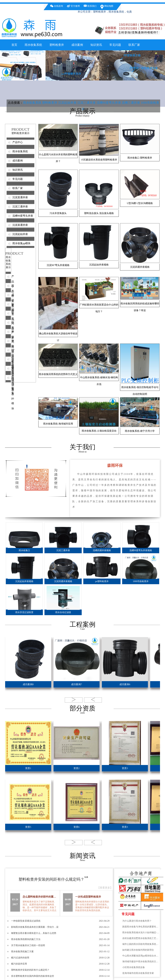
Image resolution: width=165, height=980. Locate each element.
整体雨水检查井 (9, 341)
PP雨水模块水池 (9, 350)
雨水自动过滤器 (9, 359)
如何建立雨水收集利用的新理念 (138, 950)
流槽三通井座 (131, 103)
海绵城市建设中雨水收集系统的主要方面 (141, 962)
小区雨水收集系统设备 (134, 967)
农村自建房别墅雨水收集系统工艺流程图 (141, 938)
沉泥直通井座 (20, 197)
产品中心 (18, 142)
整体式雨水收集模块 (9, 332)
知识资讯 (96, 45)
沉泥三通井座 (87, 103)
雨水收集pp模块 (21, 243)
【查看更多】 (105, 888)
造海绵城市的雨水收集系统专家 (138, 973)
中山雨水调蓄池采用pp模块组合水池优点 (141, 956)
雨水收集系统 (33, 45)
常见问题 (115, 45)
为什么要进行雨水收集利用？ (137, 921)
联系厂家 (134, 45)
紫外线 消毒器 (9, 368)
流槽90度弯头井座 (109, 103)
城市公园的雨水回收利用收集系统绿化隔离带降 (141, 944)
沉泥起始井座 (67, 103)
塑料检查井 (57, 45)
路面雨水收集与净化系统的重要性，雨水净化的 (141, 927)
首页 (14, 45)
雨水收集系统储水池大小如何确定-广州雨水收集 (141, 932)
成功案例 (77, 45)
